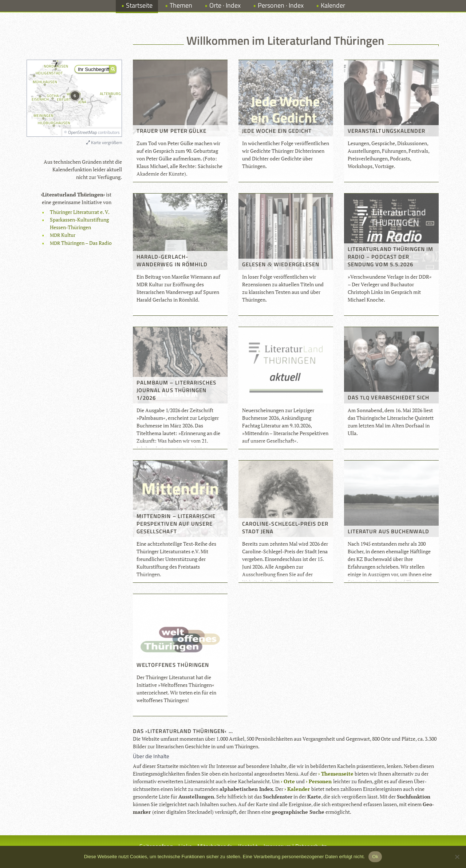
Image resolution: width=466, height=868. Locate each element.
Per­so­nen (320, 781)
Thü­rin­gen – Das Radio (81, 243)
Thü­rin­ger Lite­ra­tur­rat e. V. (80, 212)
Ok (375, 857)
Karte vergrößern (104, 142)
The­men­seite (337, 774)
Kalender (333, 5)
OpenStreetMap (82, 132)
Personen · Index (281, 5)
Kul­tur (63, 235)
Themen (181, 5)
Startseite (139, 5)
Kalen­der (299, 789)
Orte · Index (225, 5)
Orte (289, 781)
